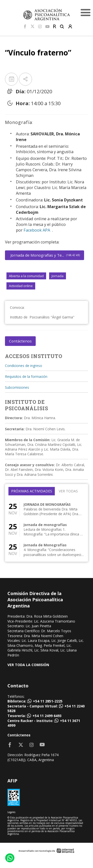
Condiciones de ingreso (24, 366)
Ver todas (68, 491)
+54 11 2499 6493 (47, 716)
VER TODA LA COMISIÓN (28, 665)
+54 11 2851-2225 (48, 701)
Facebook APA (37, 230)
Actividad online (21, 286)
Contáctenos (20, 341)
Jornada (58, 276)
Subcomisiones (17, 387)
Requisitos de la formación (26, 376)
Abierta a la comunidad (26, 276)
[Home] (47, 14)
